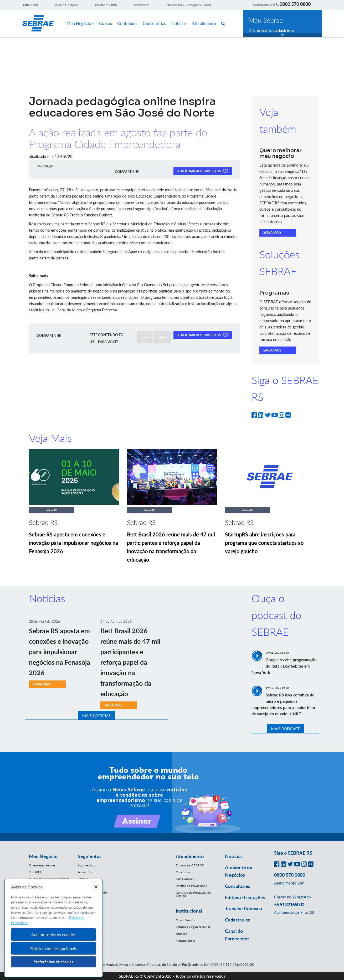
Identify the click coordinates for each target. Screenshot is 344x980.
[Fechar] (96, 887)
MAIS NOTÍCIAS (96, 716)
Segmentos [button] (90, 856)
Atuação (182, 934)
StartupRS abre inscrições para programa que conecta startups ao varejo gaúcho (264, 543)
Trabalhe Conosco (243, 908)
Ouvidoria (183, 872)
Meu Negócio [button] (43, 856)
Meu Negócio (80, 23)
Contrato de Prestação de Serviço (193, 894)
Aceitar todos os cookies (53, 934)
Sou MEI (35, 872)
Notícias (179, 23)
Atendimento (204, 23)
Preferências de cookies (53, 962)
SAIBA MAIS (272, 233)
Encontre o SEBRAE (106, 5)
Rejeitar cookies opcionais (53, 948)
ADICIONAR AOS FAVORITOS (203, 171)
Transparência (185, 941)
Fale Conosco (185, 879)
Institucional (30, 5)
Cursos (106, 23)
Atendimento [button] (190, 856)
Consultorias (154, 23)
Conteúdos (127, 23)
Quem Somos (185, 920)
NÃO (162, 337)
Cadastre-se (238, 920)
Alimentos (85, 872)
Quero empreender (42, 865)
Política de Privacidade (191, 886)
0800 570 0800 (295, 4)
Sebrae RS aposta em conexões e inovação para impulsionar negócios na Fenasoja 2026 (73, 543)
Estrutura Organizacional (193, 927)
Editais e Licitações (66, 5)
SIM (145, 337)
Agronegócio (87, 865)
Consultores (142, 5)
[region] (53, 928)
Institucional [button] (189, 911)
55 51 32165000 (289, 904)
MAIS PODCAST (285, 729)
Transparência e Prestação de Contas (188, 5)
